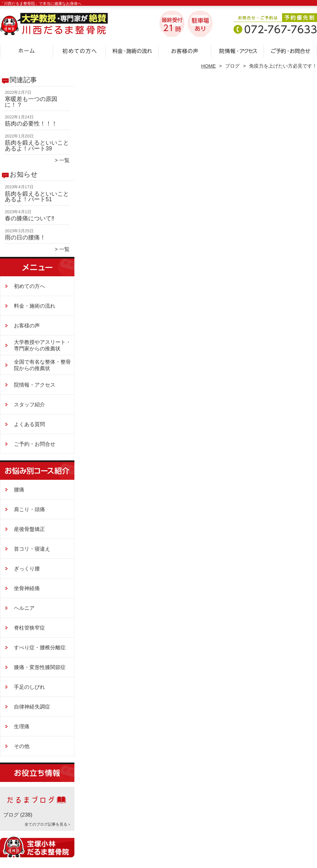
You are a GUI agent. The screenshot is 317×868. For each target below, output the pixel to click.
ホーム (27, 50)
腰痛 (19, 490)
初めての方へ (79, 50)
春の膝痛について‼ (30, 218)
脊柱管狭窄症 (29, 628)
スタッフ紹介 (29, 405)
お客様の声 (185, 50)
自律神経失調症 (32, 707)
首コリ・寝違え (32, 549)
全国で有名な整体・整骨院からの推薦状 (42, 365)
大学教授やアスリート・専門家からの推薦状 (42, 345)
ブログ (232, 66)
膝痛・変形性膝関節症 (40, 667)
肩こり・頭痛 (29, 509)
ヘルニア (24, 608)
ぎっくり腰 (27, 569)
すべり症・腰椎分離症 (40, 648)
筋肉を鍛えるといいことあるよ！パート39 (37, 146)
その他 (22, 746)
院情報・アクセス (238, 50)
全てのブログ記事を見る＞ (48, 824)
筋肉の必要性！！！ (31, 124)
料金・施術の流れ (132, 50)
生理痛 (22, 726)
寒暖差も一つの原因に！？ (31, 102)
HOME (209, 66)
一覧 (64, 160)
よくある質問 (29, 424)
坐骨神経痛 (27, 588)
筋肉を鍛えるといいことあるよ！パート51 (37, 197)
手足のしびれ (29, 687)
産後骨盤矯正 (29, 529)
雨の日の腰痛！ (25, 237)
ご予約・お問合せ (290, 50)
